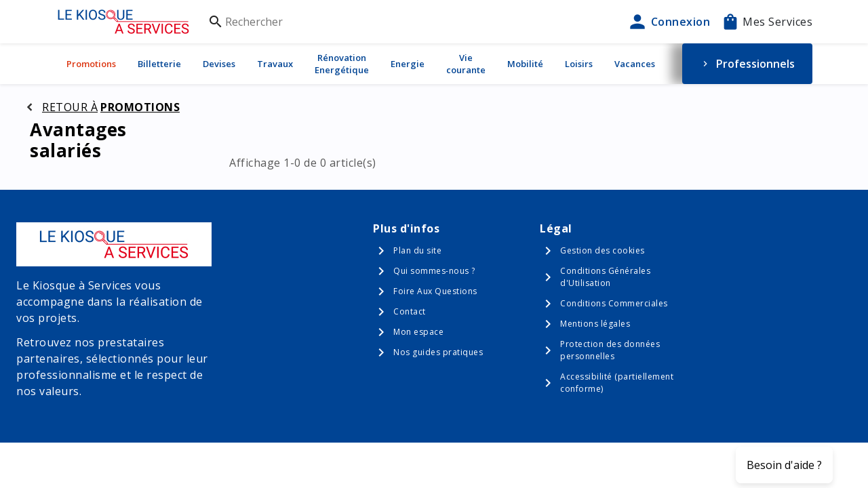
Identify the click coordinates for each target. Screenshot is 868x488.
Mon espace (418, 332)
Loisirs (579, 64)
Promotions (91, 64)
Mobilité (525, 64)
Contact (410, 311)
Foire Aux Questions (435, 291)
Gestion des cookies (603, 250)
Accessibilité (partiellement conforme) (617, 383)
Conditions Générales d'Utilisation (605, 277)
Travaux (275, 64)
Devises (219, 64)
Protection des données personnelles (610, 350)
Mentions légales (595, 324)
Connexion (669, 22)
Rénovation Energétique (342, 64)
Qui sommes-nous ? (434, 271)
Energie (408, 64)
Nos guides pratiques (438, 352)
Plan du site (417, 250)
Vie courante (466, 64)
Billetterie (159, 64)
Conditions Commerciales (614, 303)
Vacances (635, 64)
